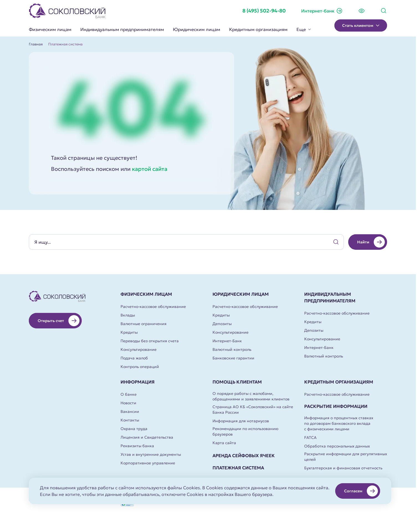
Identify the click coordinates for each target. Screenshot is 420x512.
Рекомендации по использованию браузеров (245, 431)
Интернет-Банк (227, 341)
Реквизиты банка (137, 446)
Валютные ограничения (144, 324)
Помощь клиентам (237, 382)
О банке (129, 394)
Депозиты (222, 324)
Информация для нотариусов (241, 421)
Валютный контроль (232, 349)
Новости (128, 403)
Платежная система (238, 468)
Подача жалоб (134, 358)
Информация (138, 382)
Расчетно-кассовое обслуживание (153, 307)
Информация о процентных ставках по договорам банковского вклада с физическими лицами (339, 423)
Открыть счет (59, 321)
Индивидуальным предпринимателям (122, 29)
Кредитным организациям (258, 29)
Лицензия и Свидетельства (147, 437)
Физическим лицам (50, 29)
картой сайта (150, 169)
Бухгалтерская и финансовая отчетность (343, 468)
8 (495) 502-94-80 (264, 11)
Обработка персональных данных (337, 446)
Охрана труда (134, 429)
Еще (304, 29)
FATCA (310, 438)
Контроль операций (140, 367)
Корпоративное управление (148, 463)
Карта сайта (224, 443)
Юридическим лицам (197, 29)
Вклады (128, 315)
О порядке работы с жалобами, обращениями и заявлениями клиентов (251, 396)
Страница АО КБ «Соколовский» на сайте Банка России (253, 410)
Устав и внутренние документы (151, 454)
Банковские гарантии (233, 358)
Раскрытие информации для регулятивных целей (346, 457)
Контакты (130, 420)
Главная (36, 44)
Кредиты (129, 332)
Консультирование (139, 349)
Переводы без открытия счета (150, 341)
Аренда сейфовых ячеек (244, 456)
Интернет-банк (322, 11)
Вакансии (130, 411)
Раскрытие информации (336, 406)
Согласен (361, 491)
